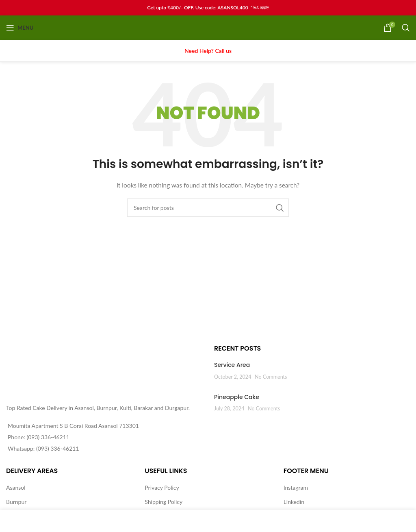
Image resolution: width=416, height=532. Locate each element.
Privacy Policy (162, 487)
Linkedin (294, 502)
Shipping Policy (164, 502)
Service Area (232, 365)
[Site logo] (208, 27)
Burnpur (16, 502)
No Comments (271, 377)
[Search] (406, 28)
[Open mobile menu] (20, 28)
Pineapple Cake (237, 397)
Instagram (296, 487)
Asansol (16, 487)
